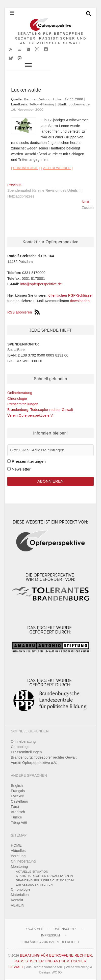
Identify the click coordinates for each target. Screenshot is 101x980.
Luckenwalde (79, 95)
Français (18, 782)
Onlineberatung (20, 384)
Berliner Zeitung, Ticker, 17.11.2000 (54, 90)
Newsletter (21, 460)
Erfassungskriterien (34, 875)
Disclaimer (34, 920)
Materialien (20, 886)
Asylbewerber (57, 159)
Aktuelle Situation (32, 862)
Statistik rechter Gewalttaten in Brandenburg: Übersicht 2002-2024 (45, 869)
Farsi (15, 798)
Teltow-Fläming (42, 95)
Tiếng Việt (19, 813)
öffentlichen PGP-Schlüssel (71, 286)
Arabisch (18, 803)
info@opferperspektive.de (41, 275)
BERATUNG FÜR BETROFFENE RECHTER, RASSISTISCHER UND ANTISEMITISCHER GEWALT (51, 38)
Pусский (18, 787)
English (17, 776)
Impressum (50, 926)
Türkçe (16, 808)
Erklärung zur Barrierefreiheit (50, 933)
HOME (16, 836)
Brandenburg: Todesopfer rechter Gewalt (40, 401)
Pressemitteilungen (23, 395)
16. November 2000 (27, 101)
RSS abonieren (23, 303)
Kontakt (17, 891)
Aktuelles (18, 842)
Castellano (19, 792)
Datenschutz (65, 920)
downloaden (80, 292)
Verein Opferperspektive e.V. (30, 406)
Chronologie (26, 159)
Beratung (18, 847)
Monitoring (19, 857)
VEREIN (18, 896)
